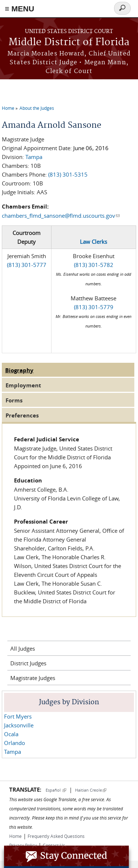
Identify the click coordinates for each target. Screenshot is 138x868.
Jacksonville (19, 725)
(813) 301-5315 (68, 174)
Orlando (15, 743)
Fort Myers (18, 716)
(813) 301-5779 (94, 307)
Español (56, 790)
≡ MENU (20, 9)
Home (8, 108)
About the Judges (37, 108)
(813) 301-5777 (27, 265)
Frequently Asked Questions (56, 836)
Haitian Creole (91, 790)
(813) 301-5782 (94, 265)
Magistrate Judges (33, 678)
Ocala (11, 734)
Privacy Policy (23, 845)
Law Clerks (93, 242)
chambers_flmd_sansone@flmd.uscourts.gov (61, 216)
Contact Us (54, 845)
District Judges (28, 663)
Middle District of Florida (69, 42)
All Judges (23, 648)
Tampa (34, 157)
